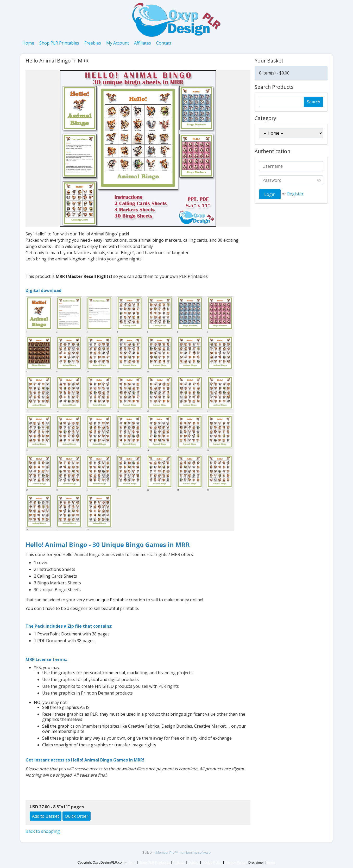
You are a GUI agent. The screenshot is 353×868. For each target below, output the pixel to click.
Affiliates (143, 43)
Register (295, 194)
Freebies (93, 43)
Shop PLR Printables (59, 43)
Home (28, 43)
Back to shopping (43, 831)
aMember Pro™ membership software (182, 853)
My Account (118, 43)
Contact (164, 43)
